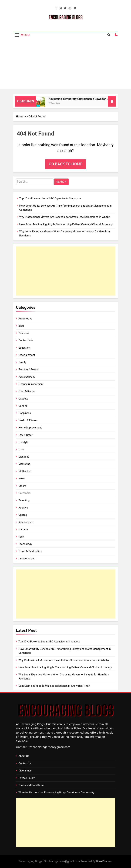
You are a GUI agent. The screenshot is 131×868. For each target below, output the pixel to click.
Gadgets (23, 399)
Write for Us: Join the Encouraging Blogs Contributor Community (56, 793)
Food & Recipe (27, 391)
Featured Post (27, 377)
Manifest (24, 457)
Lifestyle (23, 442)
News (22, 478)
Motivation (25, 471)
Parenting (24, 500)
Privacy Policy (27, 778)
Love (21, 450)
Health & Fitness (28, 420)
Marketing (24, 464)
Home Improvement (30, 428)
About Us (24, 756)
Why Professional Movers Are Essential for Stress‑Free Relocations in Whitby (65, 217)
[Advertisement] (65, 64)
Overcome (24, 493)
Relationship (26, 522)
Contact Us (25, 763)
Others (22, 486)
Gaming (23, 406)
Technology (25, 544)
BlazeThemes (104, 861)
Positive (23, 508)
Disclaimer (25, 771)
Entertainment (27, 355)
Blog (21, 326)
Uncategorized (27, 559)
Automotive (25, 319)
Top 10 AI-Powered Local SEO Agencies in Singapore (50, 199)
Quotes (23, 515)
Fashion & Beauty (28, 369)
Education (24, 348)
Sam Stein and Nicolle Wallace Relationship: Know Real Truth (54, 686)
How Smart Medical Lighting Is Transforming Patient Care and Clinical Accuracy (66, 224)
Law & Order (25, 435)
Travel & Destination (30, 551)
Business (24, 333)
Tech (21, 537)
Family (22, 362)
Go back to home (65, 164)
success (23, 529)
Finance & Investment (31, 384)
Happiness (25, 413)
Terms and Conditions (31, 785)
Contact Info (26, 340)
